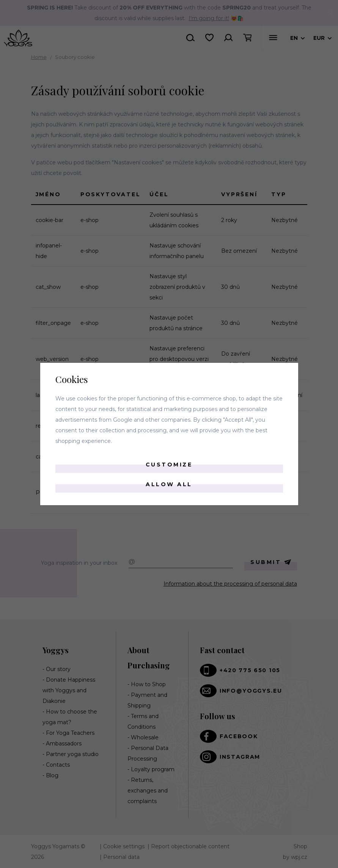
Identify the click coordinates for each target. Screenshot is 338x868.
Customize (169, 465)
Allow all (169, 484)
